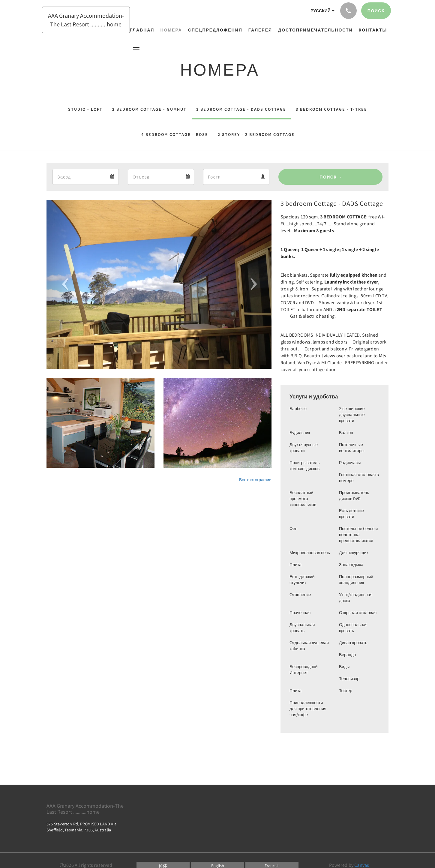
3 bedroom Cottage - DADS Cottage (241, 109)
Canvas (362, 865)
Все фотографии (255, 480)
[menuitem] (144, 30)
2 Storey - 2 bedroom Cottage (256, 134)
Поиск (328, 177)
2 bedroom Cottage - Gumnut (149, 109)
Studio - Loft (85, 109)
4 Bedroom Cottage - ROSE (175, 134)
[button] (136, 49)
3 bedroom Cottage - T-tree (331, 109)
